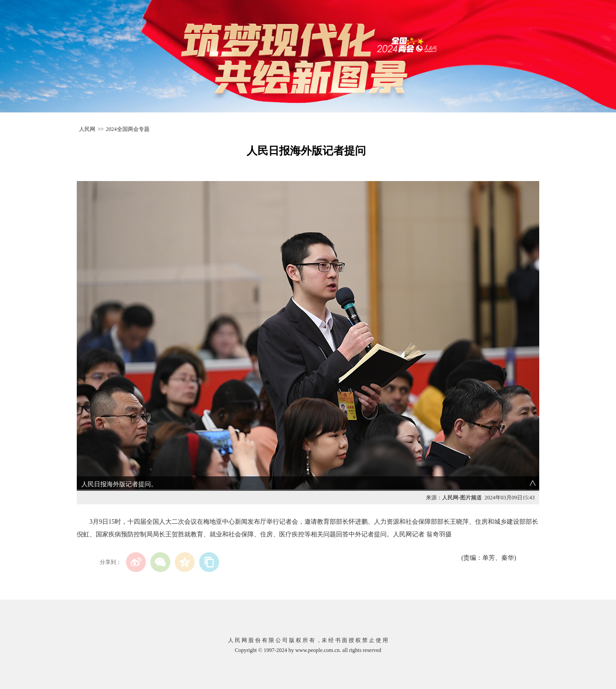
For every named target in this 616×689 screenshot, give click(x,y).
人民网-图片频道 (462, 498)
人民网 (87, 129)
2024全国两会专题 (128, 129)
